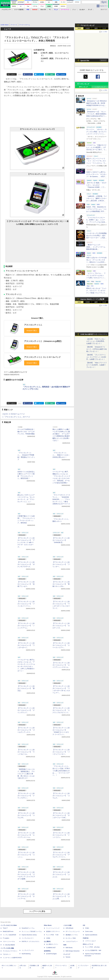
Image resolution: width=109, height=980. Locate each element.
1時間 (79, 28)
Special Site (85, 61)
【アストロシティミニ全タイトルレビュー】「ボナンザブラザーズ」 (26, 564)
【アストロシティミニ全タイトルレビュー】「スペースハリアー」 (61, 645)
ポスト (13, 74)
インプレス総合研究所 (9, 935)
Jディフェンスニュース (73, 931)
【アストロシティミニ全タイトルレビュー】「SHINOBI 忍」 (61, 540)
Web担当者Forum (8, 931)
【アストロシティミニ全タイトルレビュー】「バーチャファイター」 (61, 752)
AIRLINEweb (69, 928)
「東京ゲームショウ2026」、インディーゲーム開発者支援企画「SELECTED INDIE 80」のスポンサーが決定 (96, 249)
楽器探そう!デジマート (53, 931)
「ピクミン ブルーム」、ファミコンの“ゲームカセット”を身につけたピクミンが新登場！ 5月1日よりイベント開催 (96, 278)
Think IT (5, 928)
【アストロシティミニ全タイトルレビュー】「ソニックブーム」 (26, 626)
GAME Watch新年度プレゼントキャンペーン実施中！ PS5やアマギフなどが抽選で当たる (94, 335)
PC (50, 10)
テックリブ (67, 954)
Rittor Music (48, 925)
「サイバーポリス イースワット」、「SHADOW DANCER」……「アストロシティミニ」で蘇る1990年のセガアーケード (61, 499)
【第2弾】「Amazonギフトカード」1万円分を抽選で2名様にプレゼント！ (97, 349)
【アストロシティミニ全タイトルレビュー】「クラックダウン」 (26, 796)
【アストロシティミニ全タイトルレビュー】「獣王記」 (26, 688)
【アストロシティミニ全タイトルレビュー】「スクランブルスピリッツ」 (61, 710)
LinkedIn (63, 74)
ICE (84, 925)
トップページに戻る (37, 911)
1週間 (96, 28)
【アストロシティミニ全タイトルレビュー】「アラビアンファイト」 (61, 855)
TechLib (68, 957)
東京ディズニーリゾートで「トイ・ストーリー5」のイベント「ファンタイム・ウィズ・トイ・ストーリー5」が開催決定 (96, 163)
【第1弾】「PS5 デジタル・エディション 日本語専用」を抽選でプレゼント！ (96, 341)
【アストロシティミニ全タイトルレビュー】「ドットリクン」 (61, 835)
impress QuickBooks (91, 935)
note (52, 74)
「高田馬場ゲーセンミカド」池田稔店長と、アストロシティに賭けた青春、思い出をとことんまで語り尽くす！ (26, 774)
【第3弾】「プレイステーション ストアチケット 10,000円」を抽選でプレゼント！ (96, 357)
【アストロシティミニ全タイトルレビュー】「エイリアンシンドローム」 (61, 665)
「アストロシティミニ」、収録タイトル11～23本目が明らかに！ (61, 455)
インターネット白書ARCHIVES (12, 958)
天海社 (87, 928)
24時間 (87, 28)
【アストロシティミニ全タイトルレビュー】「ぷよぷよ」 (61, 874)
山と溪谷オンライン (52, 944)
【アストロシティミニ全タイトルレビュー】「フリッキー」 (61, 564)
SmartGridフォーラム (28, 928)
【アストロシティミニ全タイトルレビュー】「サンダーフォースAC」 (61, 815)
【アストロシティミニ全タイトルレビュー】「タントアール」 (26, 896)
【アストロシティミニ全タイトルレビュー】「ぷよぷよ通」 (61, 896)
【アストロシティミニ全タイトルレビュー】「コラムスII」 (26, 815)
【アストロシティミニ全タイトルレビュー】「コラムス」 (61, 796)
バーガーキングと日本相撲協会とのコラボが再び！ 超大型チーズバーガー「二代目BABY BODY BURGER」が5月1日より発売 (96, 238)
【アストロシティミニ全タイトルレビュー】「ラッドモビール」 (26, 752)
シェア (29, 74)
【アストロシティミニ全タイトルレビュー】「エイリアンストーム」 (26, 835)
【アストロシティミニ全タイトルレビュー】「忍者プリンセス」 (26, 584)
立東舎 (48, 938)
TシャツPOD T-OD (52, 935)
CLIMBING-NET (51, 948)
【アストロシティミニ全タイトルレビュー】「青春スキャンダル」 (61, 584)
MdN (65, 945)
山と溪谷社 (47, 941)
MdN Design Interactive (73, 951)
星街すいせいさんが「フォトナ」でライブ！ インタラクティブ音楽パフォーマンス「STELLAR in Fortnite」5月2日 (96, 293)
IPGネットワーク (88, 944)
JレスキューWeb (71, 938)
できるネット (7, 954)
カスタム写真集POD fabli (93, 950)
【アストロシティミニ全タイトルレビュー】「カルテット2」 (61, 626)
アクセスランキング (87, 25)
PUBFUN (86, 938)
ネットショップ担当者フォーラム (32, 931)
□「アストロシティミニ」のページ (16, 417)
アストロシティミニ (33, 325)
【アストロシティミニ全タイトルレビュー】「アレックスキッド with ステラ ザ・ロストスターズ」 (26, 542)
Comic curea (89, 931)
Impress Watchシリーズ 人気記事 (92, 299)
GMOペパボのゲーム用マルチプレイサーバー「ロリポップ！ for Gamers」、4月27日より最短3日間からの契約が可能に (96, 177)
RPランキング (83, 87)
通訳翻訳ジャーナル (72, 935)
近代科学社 (47, 951)
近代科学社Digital (51, 954)
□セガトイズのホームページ (13, 414)
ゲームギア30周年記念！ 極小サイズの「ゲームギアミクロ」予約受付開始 (26, 432)
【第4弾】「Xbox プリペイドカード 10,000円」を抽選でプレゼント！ (97, 365)
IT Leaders (6, 938)
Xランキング (85, 84)
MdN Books (69, 948)
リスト (20, 74)
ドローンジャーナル (9, 941)
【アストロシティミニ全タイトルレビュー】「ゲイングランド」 (26, 710)
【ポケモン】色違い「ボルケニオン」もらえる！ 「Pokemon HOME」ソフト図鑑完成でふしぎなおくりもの (96, 187)
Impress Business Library (29, 935)
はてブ (40, 74)
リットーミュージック (53, 928)
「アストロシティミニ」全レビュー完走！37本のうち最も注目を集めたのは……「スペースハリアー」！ (61, 771)
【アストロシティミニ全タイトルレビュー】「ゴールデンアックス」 (26, 730)
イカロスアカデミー (72, 941)
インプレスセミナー (28, 938)
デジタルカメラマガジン (10, 951)
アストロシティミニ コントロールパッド (42, 357)
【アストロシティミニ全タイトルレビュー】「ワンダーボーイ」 (26, 645)
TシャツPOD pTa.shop (92, 947)
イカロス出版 (67, 925)
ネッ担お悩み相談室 (9, 945)
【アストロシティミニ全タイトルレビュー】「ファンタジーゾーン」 (26, 604)
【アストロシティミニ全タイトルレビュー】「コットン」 (26, 855)
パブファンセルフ (90, 941)
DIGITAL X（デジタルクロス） (31, 941)
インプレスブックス (28, 950)
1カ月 (104, 28)
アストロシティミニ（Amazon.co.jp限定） (43, 341)
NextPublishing (26, 954)
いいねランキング (100, 87)
